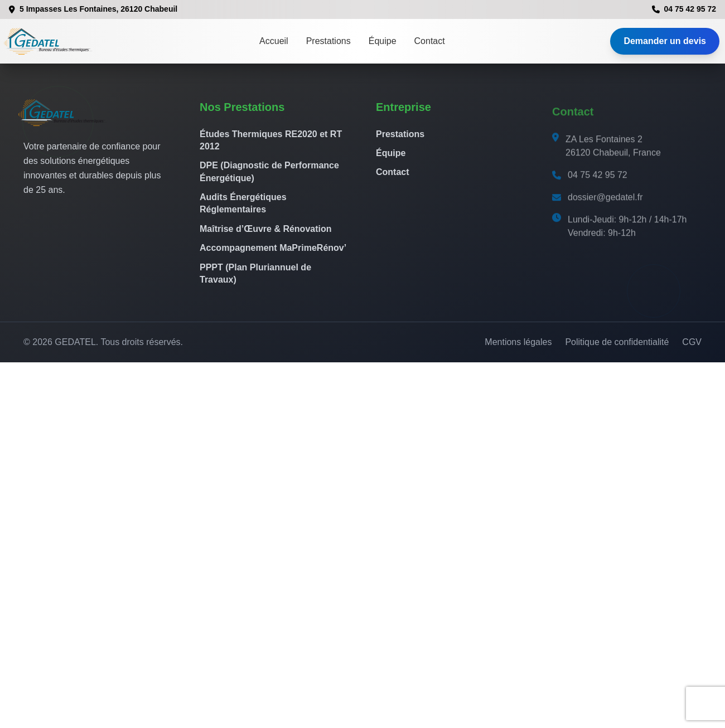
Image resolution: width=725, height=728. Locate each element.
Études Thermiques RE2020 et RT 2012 (271, 140)
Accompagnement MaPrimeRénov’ (273, 248)
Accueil (274, 41)
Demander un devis (665, 41)
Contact (430, 41)
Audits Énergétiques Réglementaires (243, 203)
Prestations (328, 41)
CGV (692, 342)
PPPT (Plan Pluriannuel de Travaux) (255, 273)
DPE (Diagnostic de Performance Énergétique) (269, 171)
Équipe (383, 41)
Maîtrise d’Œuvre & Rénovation (266, 229)
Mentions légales (518, 342)
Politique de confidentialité (617, 342)
